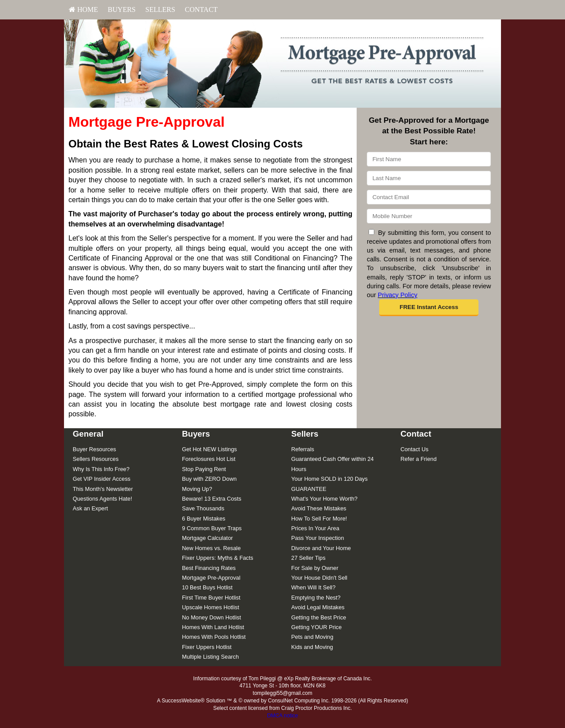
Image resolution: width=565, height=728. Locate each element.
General (88, 434)
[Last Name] (429, 178)
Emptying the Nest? (316, 598)
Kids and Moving (312, 647)
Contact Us (414, 449)
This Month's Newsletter (103, 489)
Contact (201, 9)
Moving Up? (197, 489)
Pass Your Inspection (318, 538)
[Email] (429, 197)
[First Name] (429, 159)
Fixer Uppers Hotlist (207, 647)
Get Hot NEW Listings (209, 449)
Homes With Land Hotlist (213, 627)
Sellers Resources (96, 459)
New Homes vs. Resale (211, 548)
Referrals (303, 449)
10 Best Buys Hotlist (207, 587)
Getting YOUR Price (316, 627)
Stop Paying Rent (204, 469)
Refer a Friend (418, 459)
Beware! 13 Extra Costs (211, 499)
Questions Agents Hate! (102, 499)
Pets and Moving (312, 637)
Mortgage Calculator (207, 538)
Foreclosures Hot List (209, 459)
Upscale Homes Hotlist (210, 607)
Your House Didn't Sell (319, 578)
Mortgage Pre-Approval (211, 578)
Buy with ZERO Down (209, 479)
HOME (83, 9)
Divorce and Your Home (321, 548)
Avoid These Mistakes (319, 508)
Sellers (160, 9)
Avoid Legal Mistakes (318, 607)
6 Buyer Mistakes (203, 519)
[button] (429, 308)
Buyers (122, 9)
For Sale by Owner (315, 568)
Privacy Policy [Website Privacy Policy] (398, 295)
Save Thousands (203, 508)
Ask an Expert (90, 508)
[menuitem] (83, 10)
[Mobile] (429, 216)
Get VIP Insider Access (102, 479)
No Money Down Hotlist (211, 617)
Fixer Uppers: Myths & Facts (217, 558)
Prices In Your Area (315, 528)
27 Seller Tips (309, 558)
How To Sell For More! (319, 519)
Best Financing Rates (209, 568)
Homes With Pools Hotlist (214, 637)
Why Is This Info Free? (101, 469)
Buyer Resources (94, 449)
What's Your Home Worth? (324, 499)
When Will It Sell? (313, 587)
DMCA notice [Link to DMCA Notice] (282, 716)
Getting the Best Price (319, 617)
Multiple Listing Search (210, 657)
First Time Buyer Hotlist (211, 598)
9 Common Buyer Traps (212, 528)
